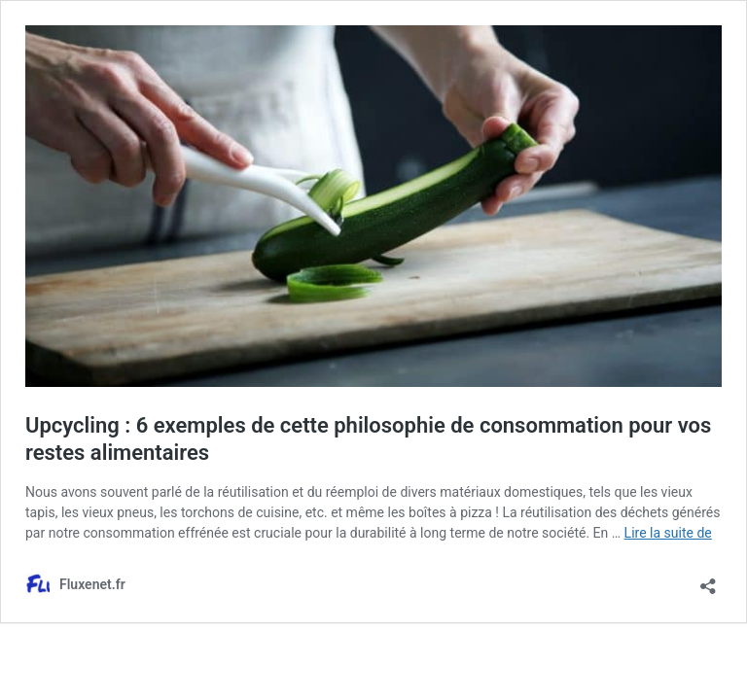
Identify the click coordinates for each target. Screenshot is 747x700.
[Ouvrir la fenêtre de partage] (708, 580)
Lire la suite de (668, 533)
